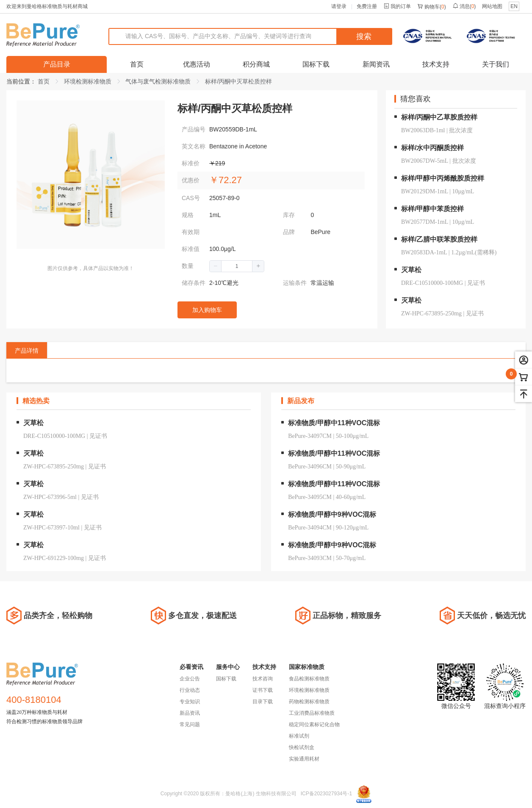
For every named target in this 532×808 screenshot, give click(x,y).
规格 (188, 215)
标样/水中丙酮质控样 (432, 148)
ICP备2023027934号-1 (326, 794)
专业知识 (190, 702)
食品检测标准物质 (309, 679)
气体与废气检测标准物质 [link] (158, 81)
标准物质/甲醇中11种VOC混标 (334, 423)
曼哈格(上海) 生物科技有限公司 (261, 794)
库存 (289, 215)
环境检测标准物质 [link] (88, 81)
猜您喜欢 (416, 99)
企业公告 (190, 679)
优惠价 (191, 180)
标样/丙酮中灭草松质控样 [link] (238, 81)
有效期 (191, 232)
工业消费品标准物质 (312, 713)
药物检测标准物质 (309, 702)
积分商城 (256, 64)
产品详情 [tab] (27, 351)
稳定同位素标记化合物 (314, 724)
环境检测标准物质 (309, 690)
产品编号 (194, 129)
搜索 (364, 36)
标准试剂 (299, 736)
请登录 (339, 6)
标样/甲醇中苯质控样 (432, 209)
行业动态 (190, 690)
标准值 (191, 249)
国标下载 (316, 64)
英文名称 (194, 146)
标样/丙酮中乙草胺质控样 (439, 117)
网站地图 (492, 6)
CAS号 (191, 198)
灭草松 (411, 270)
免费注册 (367, 6)
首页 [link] (44, 81)
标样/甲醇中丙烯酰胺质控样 (443, 178)
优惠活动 (197, 64)
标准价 (191, 163)
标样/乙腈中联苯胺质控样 (439, 239)
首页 (137, 64)
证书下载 (263, 690)
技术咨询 (263, 679)
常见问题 (190, 724)
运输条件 (295, 283)
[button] (216, 266)
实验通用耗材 (304, 759)
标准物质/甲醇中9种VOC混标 (332, 514)
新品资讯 (190, 713)
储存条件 (194, 283)
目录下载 (263, 702)
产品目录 (57, 64)
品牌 (289, 232)
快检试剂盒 (302, 747)
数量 (188, 266)
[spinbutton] (237, 266)
